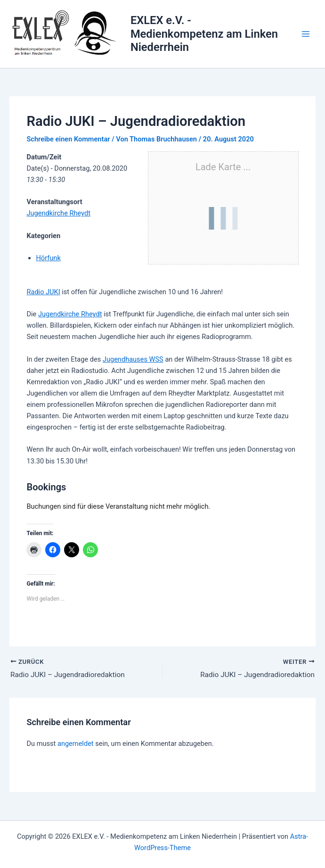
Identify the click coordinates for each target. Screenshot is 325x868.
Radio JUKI (43, 292)
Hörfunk (48, 258)
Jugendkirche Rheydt (58, 213)
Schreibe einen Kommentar (68, 139)
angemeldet (76, 744)
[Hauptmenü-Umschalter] (306, 34)
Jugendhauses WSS (133, 359)
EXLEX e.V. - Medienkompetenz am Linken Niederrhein (204, 34)
